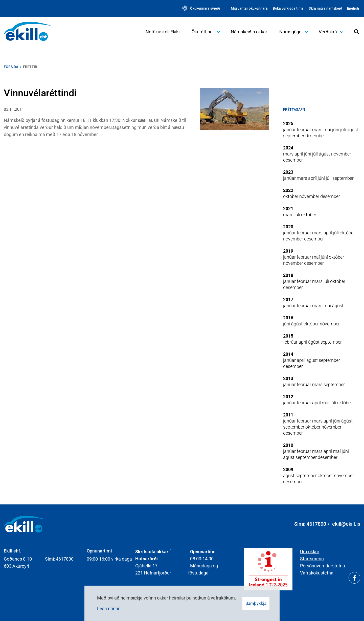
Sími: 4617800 (310, 524)
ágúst (352, 130)
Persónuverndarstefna (323, 566)
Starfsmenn (312, 559)
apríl (299, 154)
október (291, 196)
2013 (288, 378)
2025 (288, 124)
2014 (288, 354)
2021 (288, 208)
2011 (288, 415)
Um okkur (310, 552)
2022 (288, 190)
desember (315, 136)
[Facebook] (354, 578)
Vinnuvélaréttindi (40, 93)
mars (318, 130)
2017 (288, 300)
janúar (290, 130)
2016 (288, 318)
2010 (288, 445)
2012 (288, 397)
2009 (288, 469)
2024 (288, 148)
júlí (344, 130)
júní (336, 130)
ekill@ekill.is (346, 524)
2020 (288, 227)
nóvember (341, 154)
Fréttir (30, 67)
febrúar (304, 130)
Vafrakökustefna (317, 573)
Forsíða (11, 67)
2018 (288, 275)
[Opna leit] (357, 31)
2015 (288, 336)
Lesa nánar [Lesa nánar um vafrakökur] (108, 608)
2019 (288, 251)
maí (328, 130)
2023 (288, 172)
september (294, 136)
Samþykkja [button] (256, 603)
